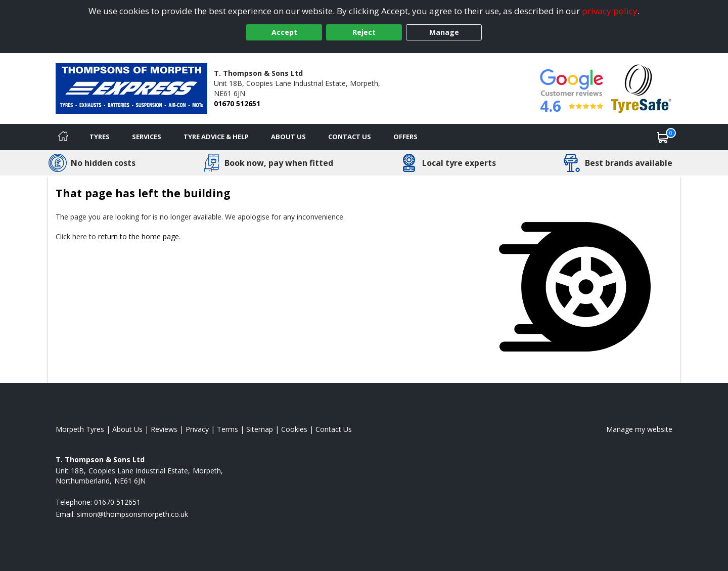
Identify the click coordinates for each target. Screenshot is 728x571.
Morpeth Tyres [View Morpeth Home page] (80, 429)
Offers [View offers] (405, 137)
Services (147, 137)
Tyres (100, 137)
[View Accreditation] (641, 88)
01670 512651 (237, 103)
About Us (288, 137)
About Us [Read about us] (127, 429)
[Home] (63, 137)
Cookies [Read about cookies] (294, 429)
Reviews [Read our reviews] (164, 429)
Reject (364, 32)
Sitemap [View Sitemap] (260, 429)
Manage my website (639, 429)
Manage (444, 32)
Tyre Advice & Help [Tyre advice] (216, 137)
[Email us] (132, 514)
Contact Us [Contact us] (350, 137)
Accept (284, 32)
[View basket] (663, 137)
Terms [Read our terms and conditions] (227, 429)
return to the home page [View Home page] (139, 236)
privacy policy (610, 11)
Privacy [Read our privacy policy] (197, 429)
